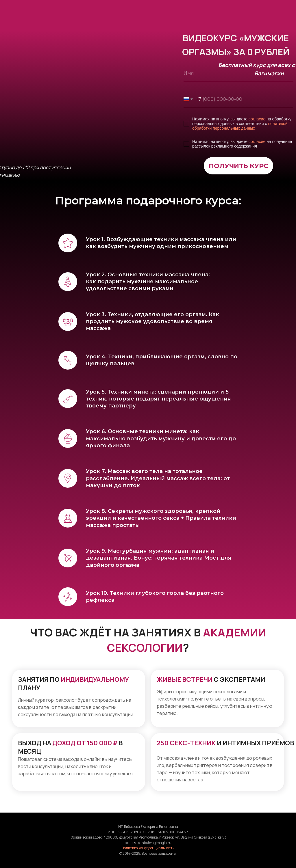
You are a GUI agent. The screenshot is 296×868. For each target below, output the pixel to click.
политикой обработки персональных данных (240, 126)
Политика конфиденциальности (148, 848)
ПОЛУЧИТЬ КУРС (238, 166)
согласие (257, 119)
